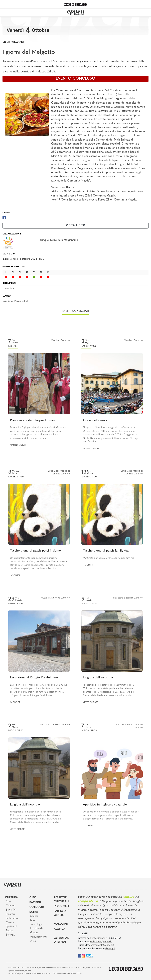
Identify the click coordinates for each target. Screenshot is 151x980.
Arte (8, 902)
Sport (33, 920)
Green (34, 933)
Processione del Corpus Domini (33, 420)
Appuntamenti (38, 937)
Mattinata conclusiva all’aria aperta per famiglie (108, 558)
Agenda (59, 929)
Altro (33, 941)
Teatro (9, 931)
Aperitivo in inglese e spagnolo (105, 805)
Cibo (33, 898)
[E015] (90, 956)
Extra (34, 912)
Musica (10, 922)
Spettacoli (12, 927)
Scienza (10, 935)
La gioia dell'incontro (98, 678)
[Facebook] (4, 217)
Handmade (37, 929)
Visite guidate (91, 702)
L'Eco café (62, 906)
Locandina (9, 288)
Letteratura (12, 918)
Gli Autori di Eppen (62, 940)
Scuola (34, 916)
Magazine (61, 924)
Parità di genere (60, 913)
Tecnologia (36, 924)
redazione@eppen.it (101, 942)
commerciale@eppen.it (102, 945)
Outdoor (15, 702)
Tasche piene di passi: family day (106, 551)
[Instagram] (84, 956)
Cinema (11, 906)
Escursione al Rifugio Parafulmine (34, 678)
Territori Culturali (61, 900)
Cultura (11, 898)
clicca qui (110, 949)
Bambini (35, 902)
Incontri (15, 576)
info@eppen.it (100, 938)
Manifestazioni (13, 42)
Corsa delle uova (95, 420)
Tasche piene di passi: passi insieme (35, 551)
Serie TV (11, 910)
